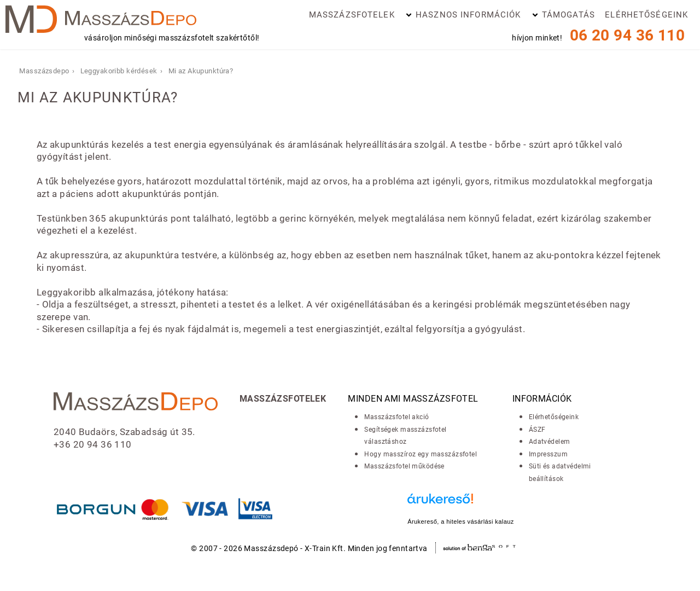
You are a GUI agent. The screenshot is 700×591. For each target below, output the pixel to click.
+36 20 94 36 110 (93, 444)
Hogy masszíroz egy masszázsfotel (421, 454)
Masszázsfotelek (352, 15)
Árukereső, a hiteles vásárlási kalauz (461, 522)
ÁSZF (537, 430)
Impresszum (548, 454)
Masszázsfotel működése (404, 466)
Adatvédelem (550, 442)
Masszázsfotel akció (396, 417)
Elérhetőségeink (646, 15)
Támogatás (568, 15)
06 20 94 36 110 (628, 35)
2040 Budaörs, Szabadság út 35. (124, 432)
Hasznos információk (468, 15)
